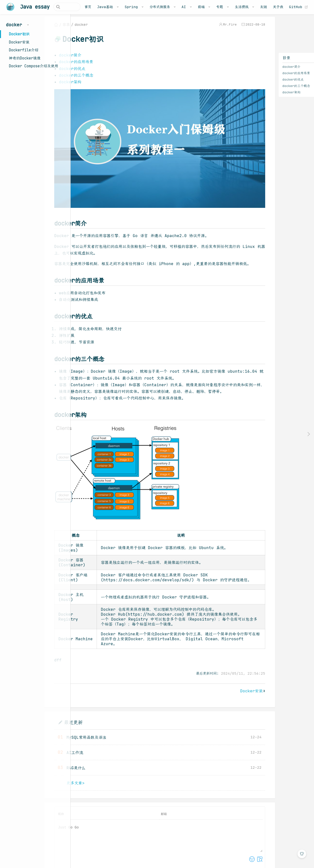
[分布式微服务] (173, 7)
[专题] (233, 7)
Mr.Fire (208, 28)
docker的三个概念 (274, 89)
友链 (274, 7)
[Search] (66, 7)
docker (111, 28)
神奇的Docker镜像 (25, 58)
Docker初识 (19, 34)
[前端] (214, 7)
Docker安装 (19, 42)
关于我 (288, 7)
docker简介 (269, 70)
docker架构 (269, 96)
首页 (98, 7)
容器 (96, 28)
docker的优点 (271, 83)
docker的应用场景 (274, 77)
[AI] (197, 7)
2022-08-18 (233, 28)
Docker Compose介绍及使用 (33, 66)
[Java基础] (118, 7)
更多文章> (105, 797)
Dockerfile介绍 (24, 50)
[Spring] (144, 7)
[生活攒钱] (255, 7)
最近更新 (103, 736)
